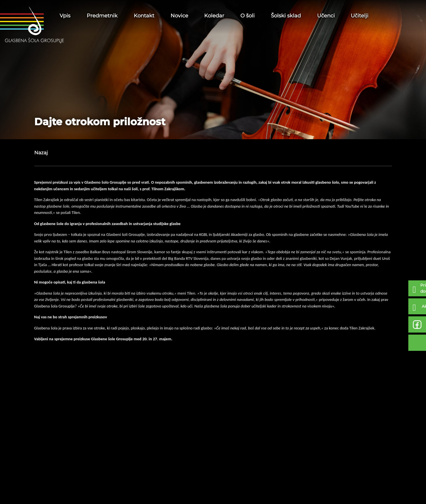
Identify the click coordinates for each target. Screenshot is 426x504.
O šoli (248, 16)
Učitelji (360, 16)
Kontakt (144, 16)
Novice (179, 16)
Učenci (326, 16)
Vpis (65, 16)
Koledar (214, 16)
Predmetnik (102, 16)
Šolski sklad (286, 16)
